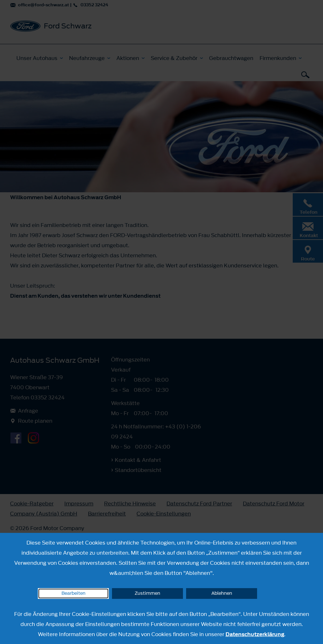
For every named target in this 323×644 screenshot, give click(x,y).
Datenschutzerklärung (255, 634)
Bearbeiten (73, 593)
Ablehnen (222, 593)
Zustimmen (147, 593)
